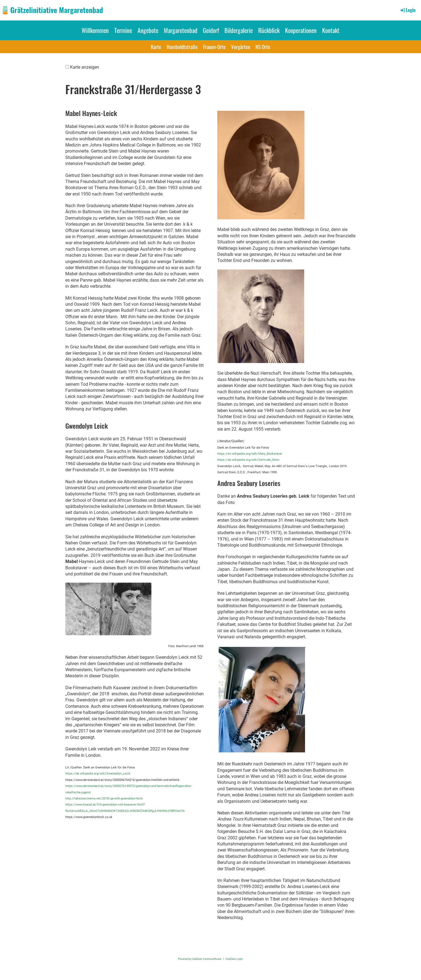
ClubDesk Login (234, 959)
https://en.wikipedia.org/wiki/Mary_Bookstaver (250, 454)
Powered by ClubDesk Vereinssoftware (200, 959)
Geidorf (211, 30)
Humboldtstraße (182, 47)
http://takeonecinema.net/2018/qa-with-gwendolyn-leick (104, 798)
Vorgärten (241, 47)
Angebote (148, 30)
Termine (123, 30)
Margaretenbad (181, 30)
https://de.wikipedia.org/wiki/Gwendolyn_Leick (98, 774)
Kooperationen (301, 30)
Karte (156, 47)
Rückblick (269, 30)
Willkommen (95, 30)
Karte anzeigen (85, 67)
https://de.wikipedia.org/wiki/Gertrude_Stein (248, 460)
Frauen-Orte (214, 47)
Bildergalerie (239, 30)
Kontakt (331, 30)
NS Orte (263, 47)
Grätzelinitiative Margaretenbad (57, 10)
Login (408, 10)
